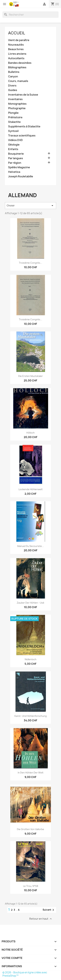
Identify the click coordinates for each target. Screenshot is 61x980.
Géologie (14, 145)
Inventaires (15, 99)
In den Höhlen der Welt (31, 773)
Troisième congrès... (30, 263)
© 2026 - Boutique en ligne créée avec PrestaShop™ (25, 974)
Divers (12, 86)
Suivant (49, 910)
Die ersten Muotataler (30, 376)
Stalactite (14, 122)
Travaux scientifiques (22, 136)
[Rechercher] (30, 15)
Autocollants (16, 58)
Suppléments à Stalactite (24, 126)
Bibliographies (17, 67)
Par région (15, 163)
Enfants (13, 149)
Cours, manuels (18, 81)
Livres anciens (17, 54)
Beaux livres (16, 49)
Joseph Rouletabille (21, 176)
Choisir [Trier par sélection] (30, 206)
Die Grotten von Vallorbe (30, 829)
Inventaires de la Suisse (23, 95)
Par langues (16, 158)
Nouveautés (16, 45)
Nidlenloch (31, 659)
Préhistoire (15, 117)
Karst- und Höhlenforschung (31, 716)
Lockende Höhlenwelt (31, 489)
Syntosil (13, 131)
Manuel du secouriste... (30, 546)
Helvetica (14, 172)
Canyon (13, 77)
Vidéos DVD (15, 140)
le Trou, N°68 (31, 886)
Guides (13, 90)
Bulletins (14, 72)
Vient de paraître (19, 40)
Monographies (17, 104)
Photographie (17, 108)
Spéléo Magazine (19, 167)
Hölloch (30, 433)
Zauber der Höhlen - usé (30, 603)
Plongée (13, 113)
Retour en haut (41, 919)
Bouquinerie (16, 154)
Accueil (17, 33)
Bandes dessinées (20, 63)
